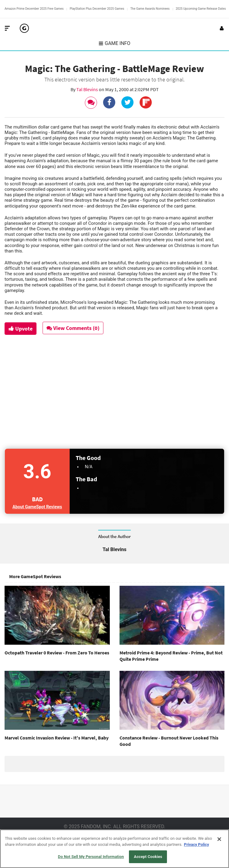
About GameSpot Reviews (37, 507)
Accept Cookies (148, 857)
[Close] (219, 839)
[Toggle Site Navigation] (7, 28)
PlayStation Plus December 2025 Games (97, 9)
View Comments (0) (73, 328)
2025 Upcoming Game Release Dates (201, 9)
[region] (114, 849)
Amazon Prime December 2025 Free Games (34, 9)
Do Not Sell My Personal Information (91, 857)
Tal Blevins (88, 89)
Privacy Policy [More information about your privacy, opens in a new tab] (196, 844)
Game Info (115, 43)
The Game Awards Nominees (150, 9)
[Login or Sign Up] (222, 28)
